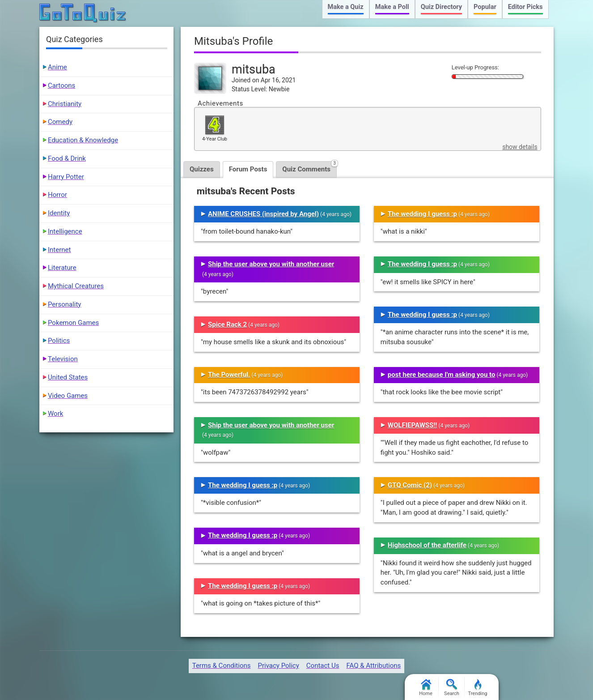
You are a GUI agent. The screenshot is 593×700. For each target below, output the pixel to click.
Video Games (68, 396)
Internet (59, 250)
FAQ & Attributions (373, 666)
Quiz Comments (309, 167)
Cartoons (61, 85)
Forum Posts (248, 169)
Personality (64, 304)
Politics (59, 341)
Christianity (65, 104)
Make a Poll (392, 7)
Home (426, 688)
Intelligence (65, 231)
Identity (59, 213)
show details (520, 147)
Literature (62, 268)
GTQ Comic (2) (410, 485)
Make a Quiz (346, 7)
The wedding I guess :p (243, 485)
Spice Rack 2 (227, 324)
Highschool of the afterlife (427, 545)
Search (452, 688)
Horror (57, 195)
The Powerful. (229, 375)
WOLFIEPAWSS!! (413, 425)
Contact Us (323, 666)
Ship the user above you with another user (271, 264)
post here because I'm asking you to (442, 375)
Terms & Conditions (222, 666)
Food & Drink (67, 158)
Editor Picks (525, 7)
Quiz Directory (441, 7)
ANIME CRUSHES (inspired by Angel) (263, 214)
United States (68, 377)
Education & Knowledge (83, 140)
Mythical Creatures (76, 286)
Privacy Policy (278, 666)
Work (55, 414)
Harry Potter (66, 177)
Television (63, 359)
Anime (57, 67)
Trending (478, 688)
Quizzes (202, 169)
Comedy (60, 122)
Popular (485, 7)
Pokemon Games (73, 323)
